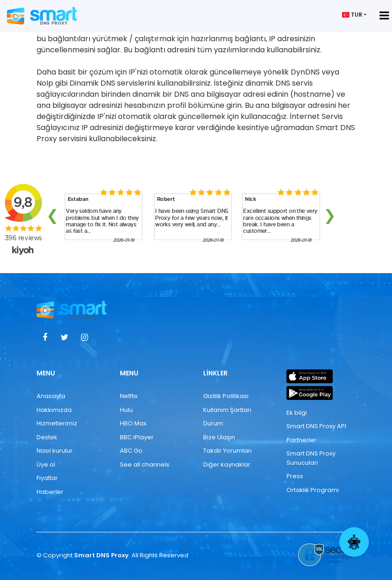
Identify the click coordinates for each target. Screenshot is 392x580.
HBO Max (133, 423)
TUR (352, 15)
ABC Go (131, 451)
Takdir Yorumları (227, 451)
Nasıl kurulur (55, 451)
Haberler (50, 492)
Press (295, 476)
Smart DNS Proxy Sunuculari (311, 458)
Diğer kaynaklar (227, 465)
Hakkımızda (54, 410)
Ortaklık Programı (313, 490)
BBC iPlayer (137, 437)
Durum (213, 423)
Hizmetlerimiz (57, 423)
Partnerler (302, 440)
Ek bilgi (297, 413)
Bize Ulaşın (219, 437)
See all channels (145, 465)
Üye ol (46, 465)
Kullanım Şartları (227, 410)
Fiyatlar (47, 478)
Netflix (129, 396)
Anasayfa (51, 396)
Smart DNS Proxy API (316, 426)
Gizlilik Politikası (226, 396)
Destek (47, 437)
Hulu (126, 410)
